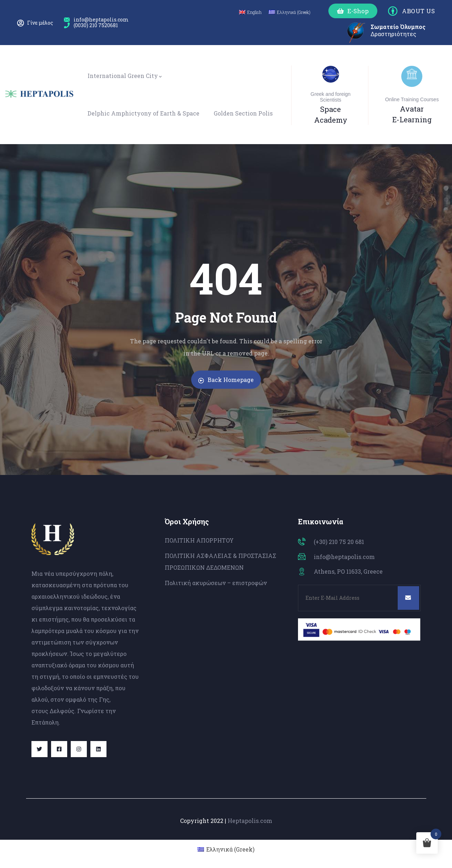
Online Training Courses (412, 99)
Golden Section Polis (243, 113)
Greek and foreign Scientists (331, 97)
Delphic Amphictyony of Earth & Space (143, 113)
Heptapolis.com (250, 821)
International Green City (125, 76)
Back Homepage (226, 380)
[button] (353, 11)
